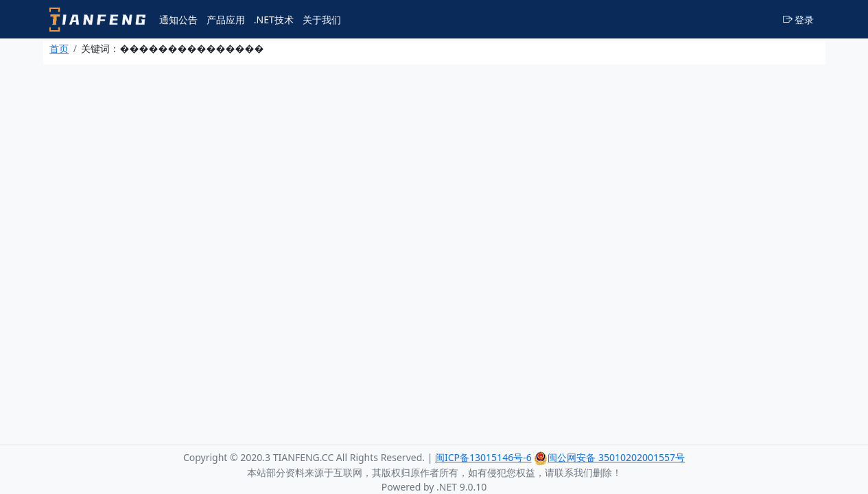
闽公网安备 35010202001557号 (609, 457)
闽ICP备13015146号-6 (483, 457)
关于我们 (322, 20)
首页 (59, 48)
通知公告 (178, 20)
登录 (799, 20)
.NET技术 (274, 20)
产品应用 (226, 20)
